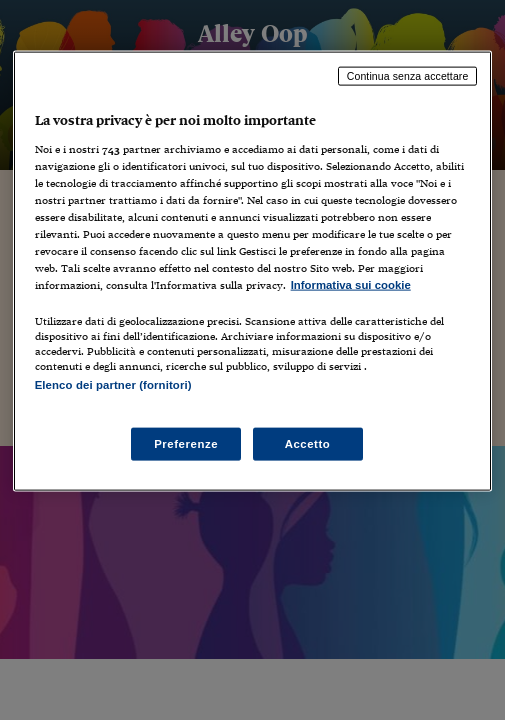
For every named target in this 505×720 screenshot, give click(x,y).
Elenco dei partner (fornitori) (113, 385)
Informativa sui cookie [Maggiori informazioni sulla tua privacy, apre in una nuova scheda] (351, 285)
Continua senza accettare (408, 76)
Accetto (308, 443)
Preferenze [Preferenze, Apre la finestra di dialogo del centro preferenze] (186, 443)
